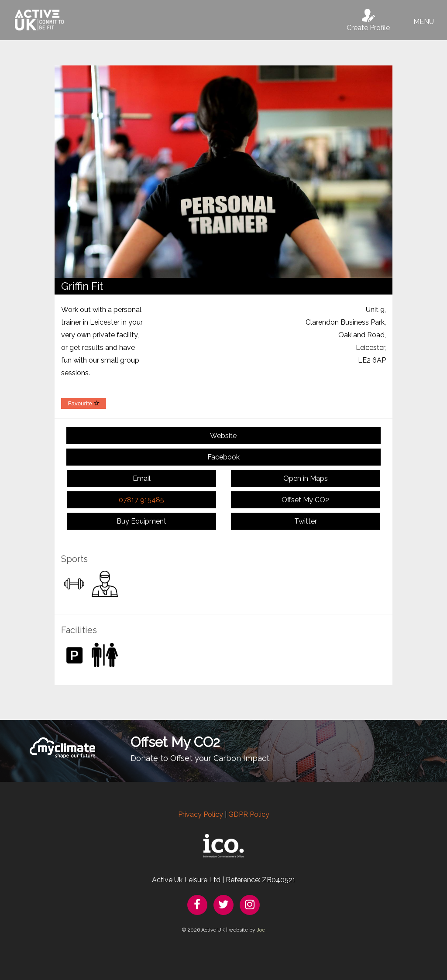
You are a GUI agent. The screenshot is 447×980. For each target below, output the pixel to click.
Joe (261, 930)
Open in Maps (306, 478)
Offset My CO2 (305, 500)
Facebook (223, 457)
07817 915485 (141, 500)
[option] (223, 172)
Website (223, 436)
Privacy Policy (201, 814)
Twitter (306, 521)
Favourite (83, 403)
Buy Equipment (141, 521)
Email (142, 478)
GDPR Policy (249, 814)
